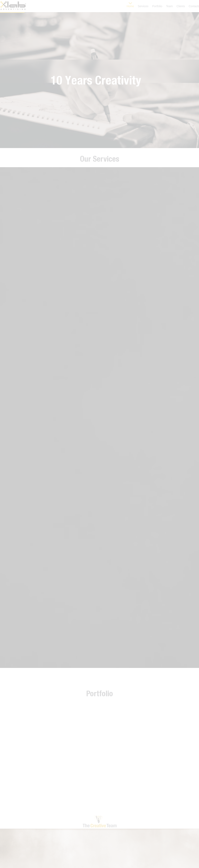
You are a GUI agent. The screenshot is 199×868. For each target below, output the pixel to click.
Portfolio (157, 6)
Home (130, 6)
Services (143, 6)
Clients (181, 6)
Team (169, 6)
